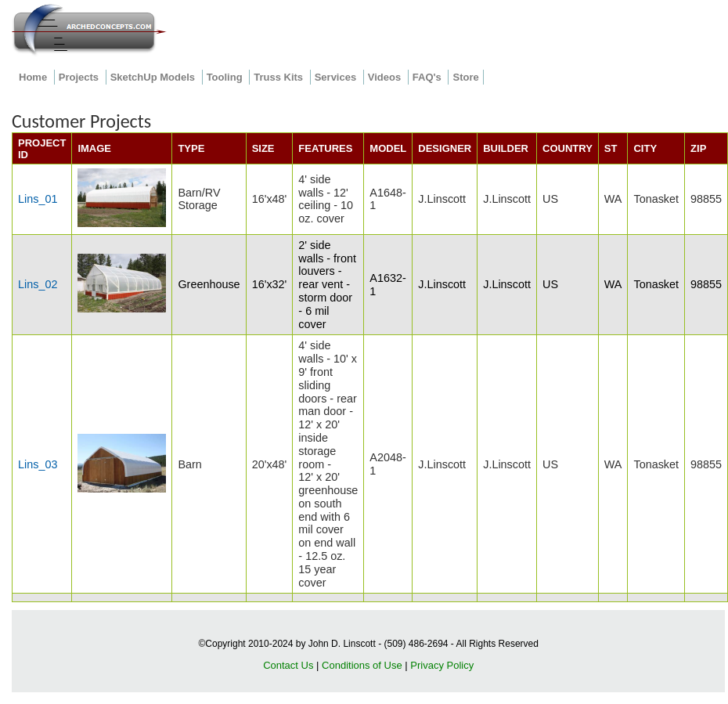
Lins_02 (38, 284)
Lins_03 (38, 464)
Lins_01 (38, 199)
